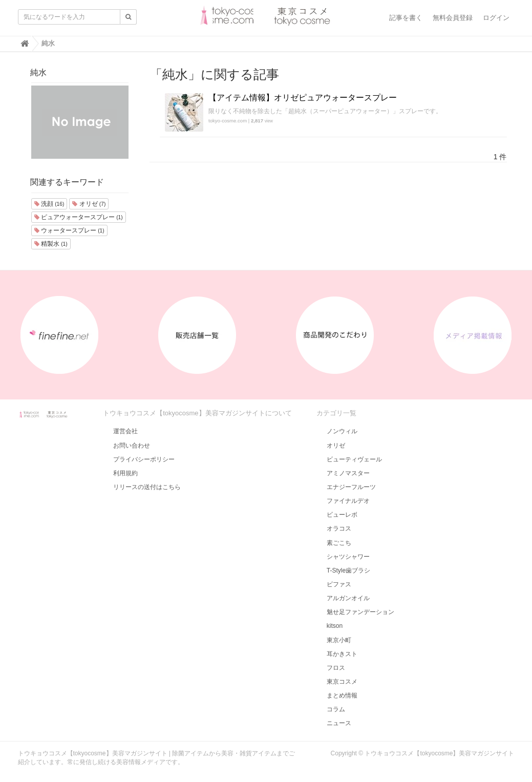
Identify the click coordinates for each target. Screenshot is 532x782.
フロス (336, 668)
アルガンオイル (348, 598)
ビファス (339, 584)
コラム (336, 709)
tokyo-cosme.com (228, 121)
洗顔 (49, 204)
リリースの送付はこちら (147, 487)
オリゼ (89, 204)
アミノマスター (348, 473)
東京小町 (339, 640)
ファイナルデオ (348, 501)
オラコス (339, 529)
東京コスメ (342, 682)
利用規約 (125, 473)
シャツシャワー (348, 557)
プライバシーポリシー (144, 459)
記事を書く (406, 18)
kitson (335, 626)
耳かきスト (342, 654)
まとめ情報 (342, 695)
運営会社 (125, 431)
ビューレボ (342, 515)
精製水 (51, 244)
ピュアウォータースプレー (79, 217)
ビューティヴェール (354, 459)
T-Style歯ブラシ (348, 570)
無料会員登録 (453, 18)
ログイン (496, 18)
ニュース (339, 723)
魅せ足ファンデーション (360, 612)
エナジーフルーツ (351, 487)
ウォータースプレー (69, 230)
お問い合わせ (132, 446)
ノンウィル (342, 431)
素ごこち (339, 543)
